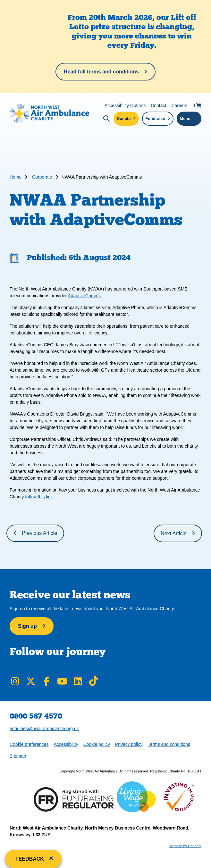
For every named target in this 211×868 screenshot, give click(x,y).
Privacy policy (129, 744)
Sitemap (18, 756)
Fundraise (155, 118)
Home (16, 177)
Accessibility (66, 744)
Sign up (27, 626)
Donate (124, 118)
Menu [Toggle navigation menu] (185, 118)
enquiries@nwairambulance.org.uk (44, 729)
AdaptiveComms (84, 296)
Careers (179, 105)
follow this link (39, 497)
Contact (158, 105)
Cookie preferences (29, 744)
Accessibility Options (125, 105)
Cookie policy (97, 744)
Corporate (42, 177)
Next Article (174, 533)
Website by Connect (185, 846)
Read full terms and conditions (101, 72)
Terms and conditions (169, 744)
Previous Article (39, 533)
